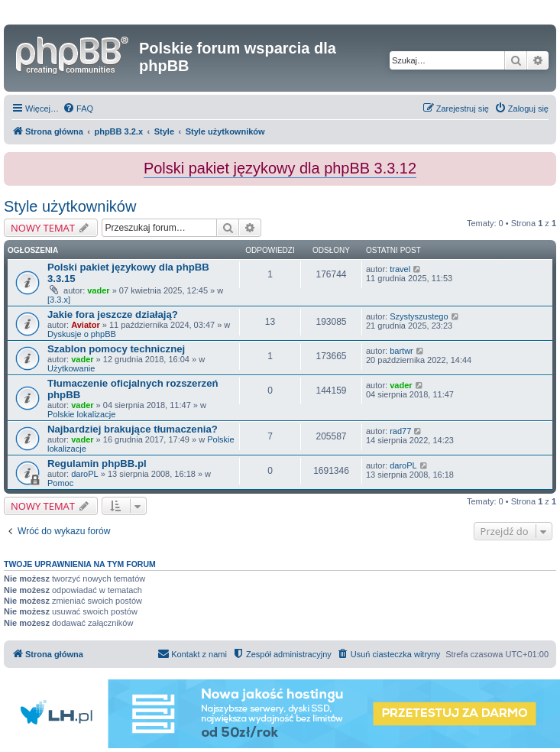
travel (400, 269)
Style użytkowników (70, 206)
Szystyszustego (419, 316)
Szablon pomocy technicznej (116, 349)
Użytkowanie (71, 368)
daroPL (84, 474)
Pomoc (60, 483)
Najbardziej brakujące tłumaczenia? (133, 429)
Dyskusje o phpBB (82, 334)
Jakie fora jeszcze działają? (113, 314)
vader (98, 290)
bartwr (401, 351)
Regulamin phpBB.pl (97, 464)
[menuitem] (78, 109)
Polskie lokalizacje (81, 414)
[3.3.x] (59, 300)
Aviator (86, 325)
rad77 (400, 431)
